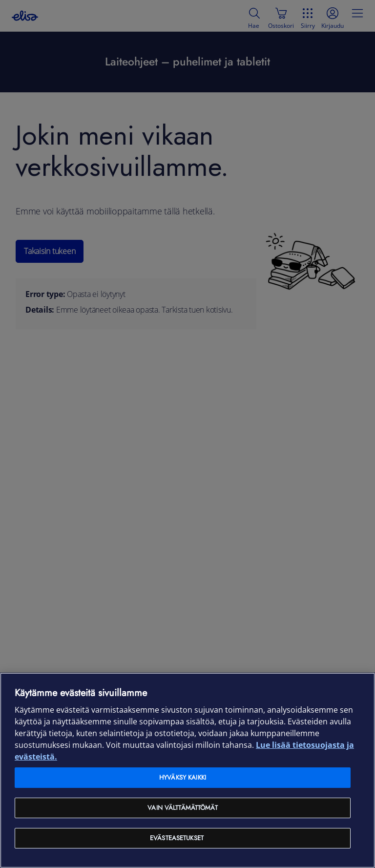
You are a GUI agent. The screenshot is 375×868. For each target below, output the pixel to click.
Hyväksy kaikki (183, 777)
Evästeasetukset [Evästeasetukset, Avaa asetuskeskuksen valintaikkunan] (177, 838)
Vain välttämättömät (182, 808)
